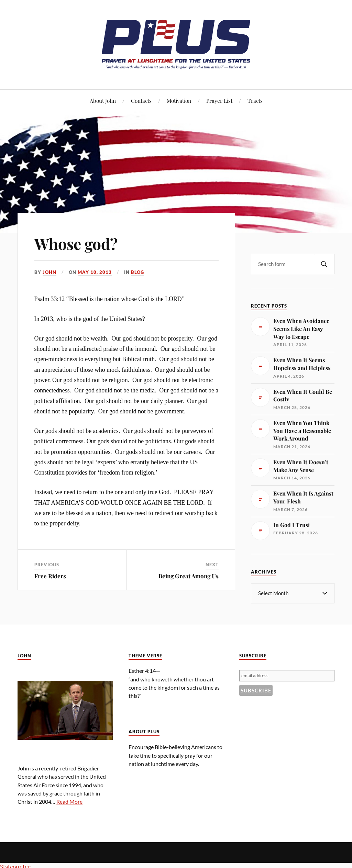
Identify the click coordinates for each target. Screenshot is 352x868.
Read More (69, 801)
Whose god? (76, 243)
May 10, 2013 (95, 272)
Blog (137, 272)
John (49, 272)
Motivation (179, 101)
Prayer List (219, 101)
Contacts (141, 101)
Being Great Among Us (189, 576)
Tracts (255, 101)
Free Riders (50, 576)
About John (103, 101)
